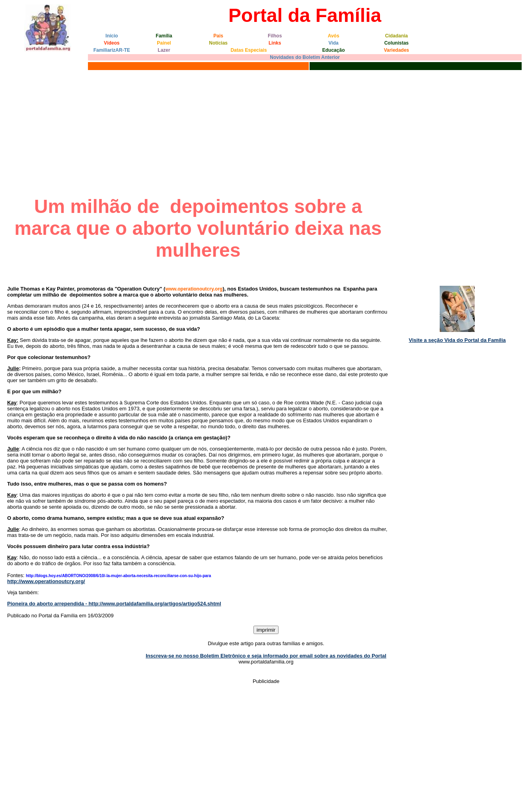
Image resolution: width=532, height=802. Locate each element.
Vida (334, 43)
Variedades (397, 50)
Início (112, 36)
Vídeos (112, 43)
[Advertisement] (266, 132)
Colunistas (397, 43)
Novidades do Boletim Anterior (305, 57)
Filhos (275, 36)
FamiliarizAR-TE (112, 50)
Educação (334, 50)
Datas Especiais (248, 50)
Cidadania (397, 36)
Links (275, 43)
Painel (164, 43)
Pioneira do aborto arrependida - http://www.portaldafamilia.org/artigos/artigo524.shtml (114, 604)
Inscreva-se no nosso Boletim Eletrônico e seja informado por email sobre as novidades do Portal (266, 656)
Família (164, 36)
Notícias (218, 43)
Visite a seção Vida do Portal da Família (457, 340)
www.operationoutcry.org (194, 289)
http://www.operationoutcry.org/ (46, 581)
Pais (218, 36)
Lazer (164, 50)
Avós (334, 36)
